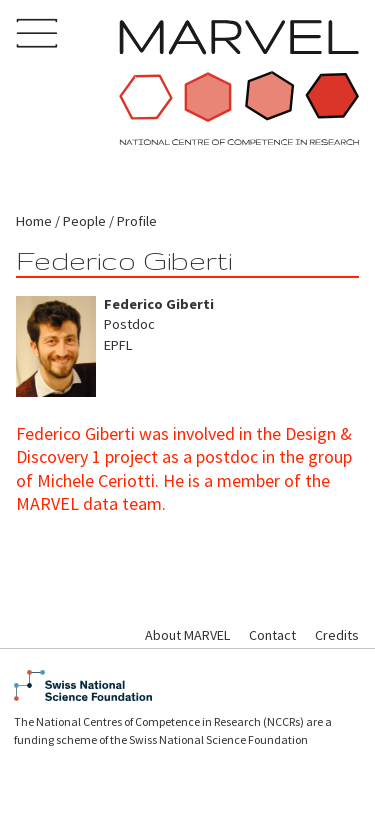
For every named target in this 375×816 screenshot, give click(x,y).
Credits (337, 635)
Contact (272, 635)
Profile (137, 221)
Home (34, 221)
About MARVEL (187, 635)
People (84, 221)
